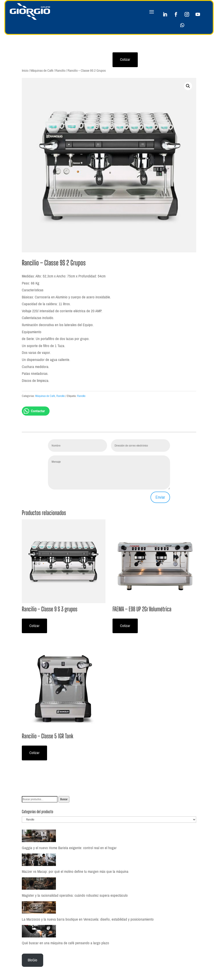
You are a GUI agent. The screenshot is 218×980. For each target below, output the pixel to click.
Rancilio (60, 71)
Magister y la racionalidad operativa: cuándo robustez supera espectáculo (75, 895)
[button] (188, 86)
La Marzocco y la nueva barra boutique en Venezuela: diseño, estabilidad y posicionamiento (88, 919)
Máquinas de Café (42, 71)
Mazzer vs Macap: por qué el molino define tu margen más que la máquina (75, 872)
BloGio (33, 960)
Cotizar (125, 60)
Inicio (25, 71)
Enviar (160, 497)
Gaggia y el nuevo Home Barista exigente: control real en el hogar (69, 848)
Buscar (64, 799)
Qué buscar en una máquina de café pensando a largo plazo (65, 943)
